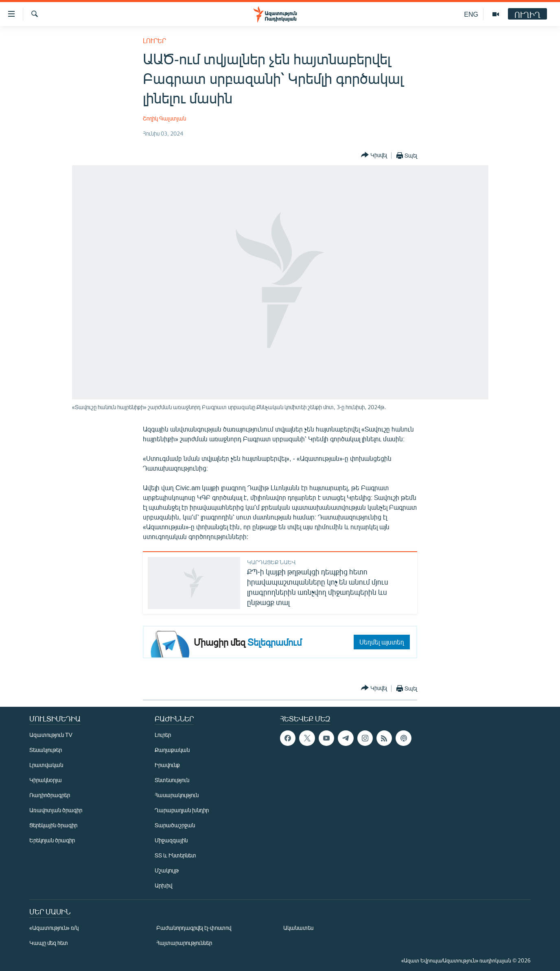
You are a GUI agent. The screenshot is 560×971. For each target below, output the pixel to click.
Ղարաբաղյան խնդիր (182, 810)
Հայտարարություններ (184, 943)
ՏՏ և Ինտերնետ (175, 855)
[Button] (374, 155)
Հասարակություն (177, 795)
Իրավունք (167, 765)
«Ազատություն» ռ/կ (54, 928)
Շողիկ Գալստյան (164, 118)
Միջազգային (171, 840)
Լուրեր (154, 41)
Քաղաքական (172, 750)
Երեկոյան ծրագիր (52, 840)
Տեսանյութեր (46, 750)
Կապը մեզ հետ (49, 943)
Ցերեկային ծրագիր (53, 825)
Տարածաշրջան (175, 825)
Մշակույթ (167, 870)
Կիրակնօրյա (46, 780)
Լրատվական (46, 765)
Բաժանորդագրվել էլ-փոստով (194, 928)
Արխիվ (163, 885)
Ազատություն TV (51, 735)
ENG (471, 14)
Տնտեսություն (172, 780)
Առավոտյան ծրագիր (56, 810)
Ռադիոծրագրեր (50, 795)
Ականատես (298, 928)
